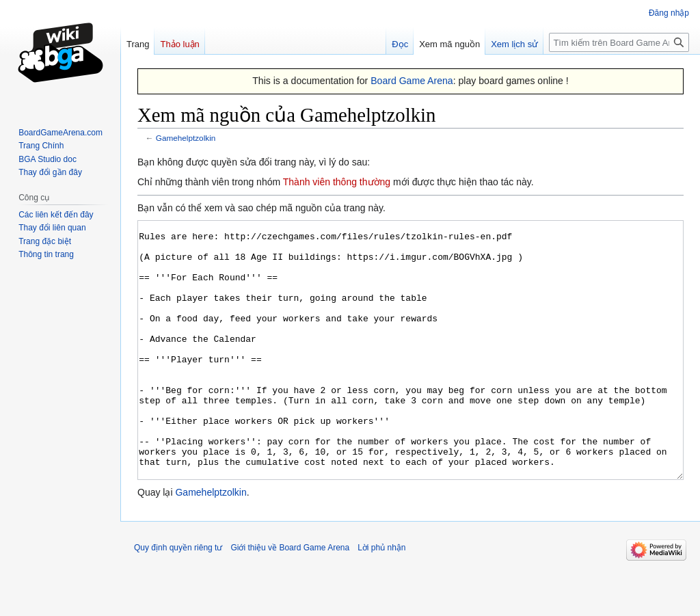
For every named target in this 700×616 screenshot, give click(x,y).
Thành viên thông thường (337, 182)
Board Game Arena (412, 81)
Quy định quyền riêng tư (178, 599)
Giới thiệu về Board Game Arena (290, 599)
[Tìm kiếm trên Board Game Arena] (619, 42)
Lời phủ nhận (381, 599)
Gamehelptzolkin (186, 138)
